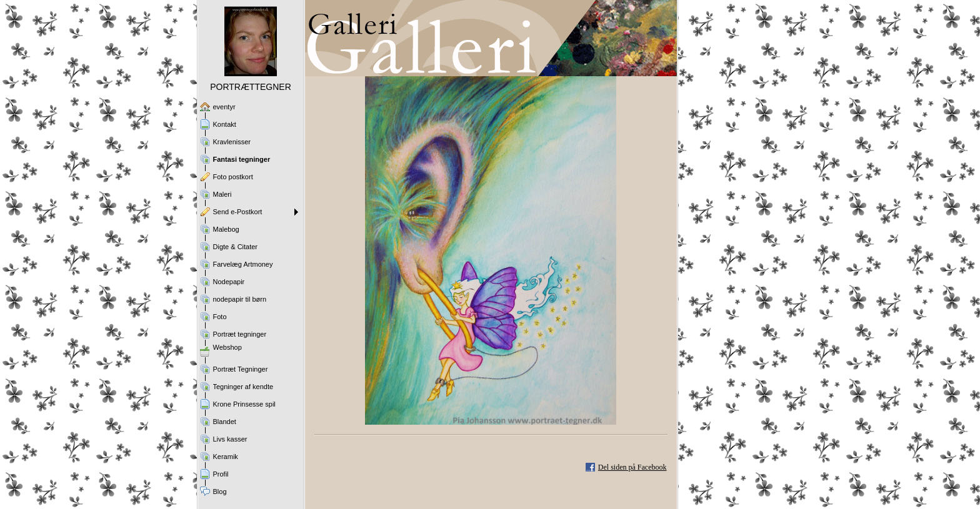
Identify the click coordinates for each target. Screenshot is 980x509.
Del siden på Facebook (632, 467)
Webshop (227, 347)
